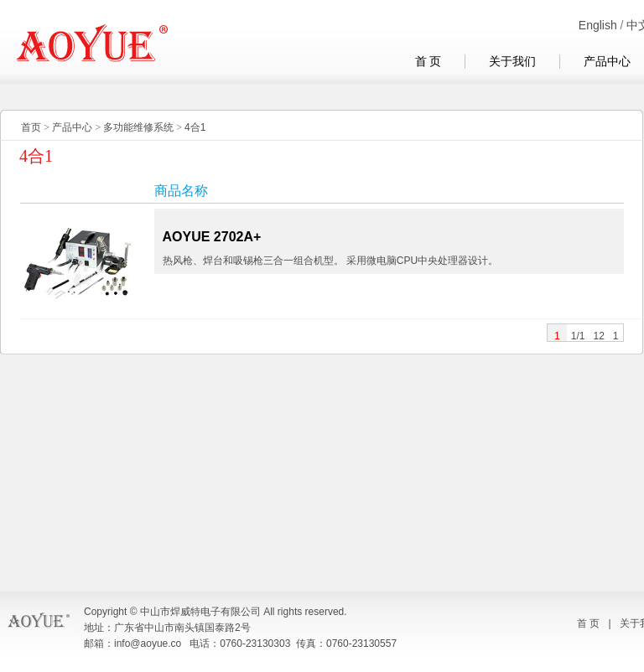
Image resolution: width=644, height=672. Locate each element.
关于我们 (512, 62)
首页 (31, 127)
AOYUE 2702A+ (212, 237)
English (598, 25)
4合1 (195, 127)
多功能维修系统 (138, 127)
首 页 (428, 62)
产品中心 (72, 127)
